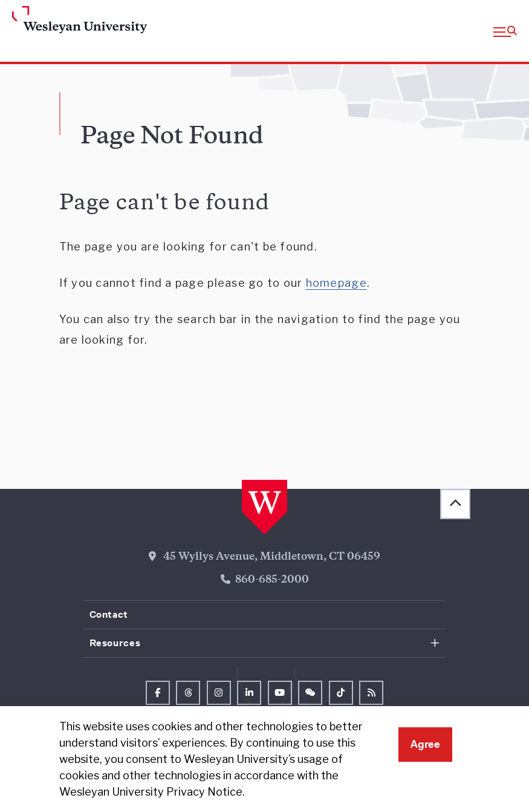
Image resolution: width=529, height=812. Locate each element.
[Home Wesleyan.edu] (69, 21)
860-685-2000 (272, 580)
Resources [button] (115, 643)
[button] (505, 31)
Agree (425, 744)
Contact (109, 614)
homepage (336, 283)
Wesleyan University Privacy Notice (151, 792)
